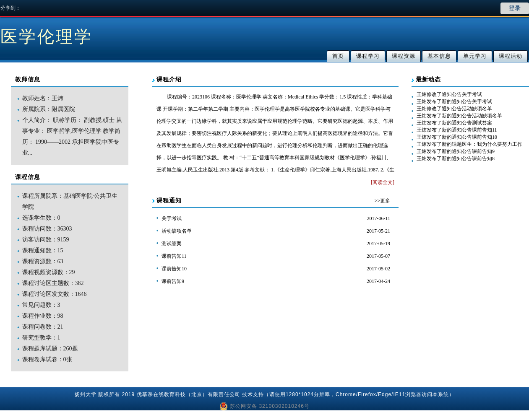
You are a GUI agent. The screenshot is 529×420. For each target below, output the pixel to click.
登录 (515, 8)
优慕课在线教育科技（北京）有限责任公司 (189, 394)
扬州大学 (86, 394)
